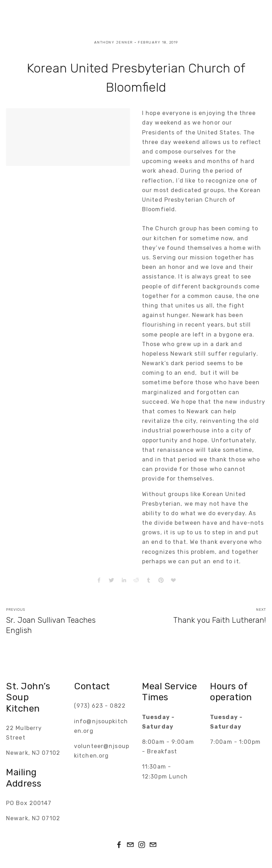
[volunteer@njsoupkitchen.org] (130, 845)
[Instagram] (142, 845)
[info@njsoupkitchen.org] (153, 845)
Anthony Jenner (114, 42)
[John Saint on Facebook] (119, 845)
